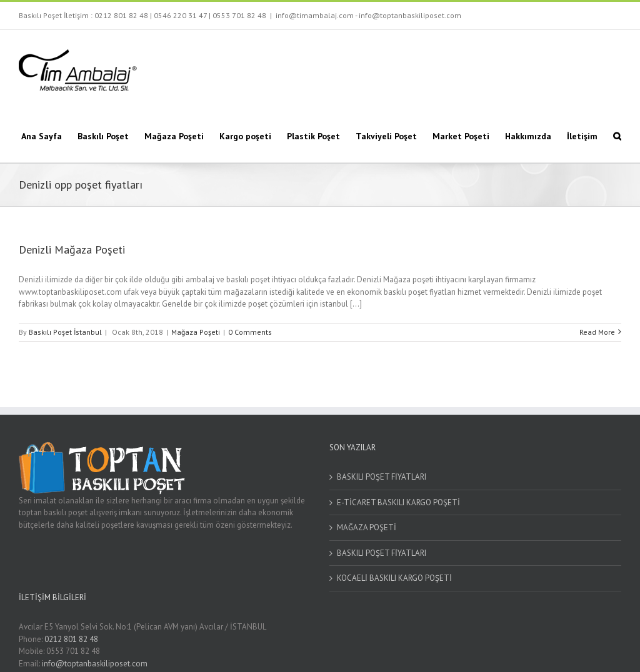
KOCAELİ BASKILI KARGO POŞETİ (394, 578)
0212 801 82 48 (121, 15)
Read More (597, 332)
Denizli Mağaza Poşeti (72, 250)
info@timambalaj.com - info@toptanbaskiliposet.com (368, 15)
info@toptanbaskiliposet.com (95, 664)
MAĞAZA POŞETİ (367, 527)
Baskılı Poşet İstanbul (65, 332)
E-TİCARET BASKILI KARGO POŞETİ (398, 502)
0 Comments (250, 332)
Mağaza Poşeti (196, 332)
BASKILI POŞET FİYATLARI (382, 477)
